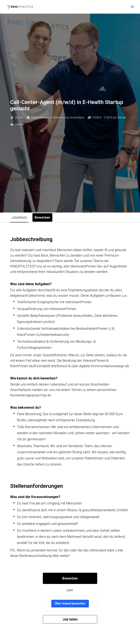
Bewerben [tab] (42, 217)
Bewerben (70, 578)
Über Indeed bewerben (70, 603)
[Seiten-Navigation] (132, 7)
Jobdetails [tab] (19, 217)
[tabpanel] (70, 430)
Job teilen (70, 619)
